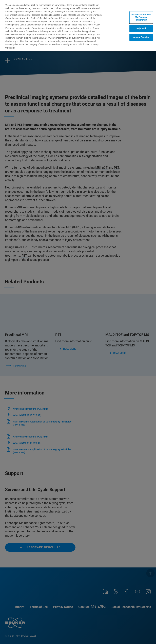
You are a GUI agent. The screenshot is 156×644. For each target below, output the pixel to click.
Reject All (141, 29)
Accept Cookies (141, 37)
